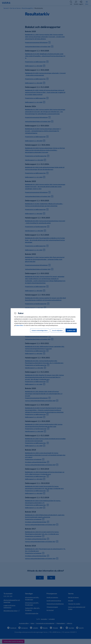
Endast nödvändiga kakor (40, 330)
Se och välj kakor (57, 330)
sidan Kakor (20, 325)
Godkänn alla (71, 330)
